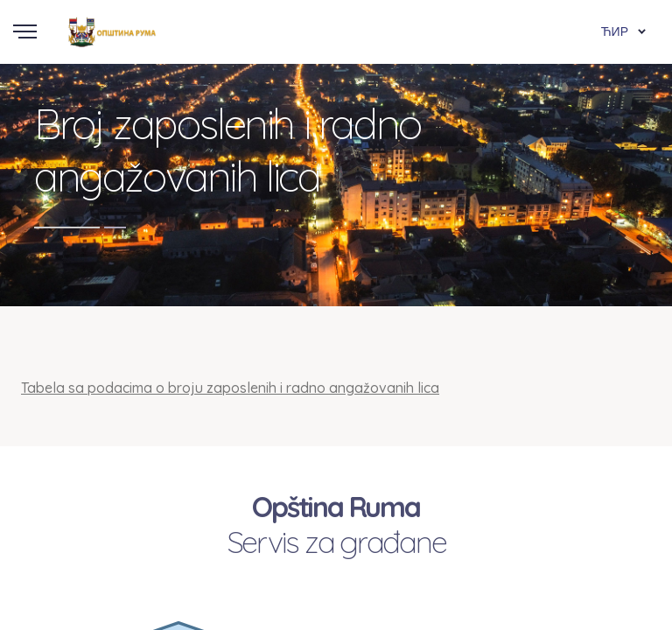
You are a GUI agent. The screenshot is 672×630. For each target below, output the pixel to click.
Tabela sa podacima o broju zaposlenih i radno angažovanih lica (230, 388)
